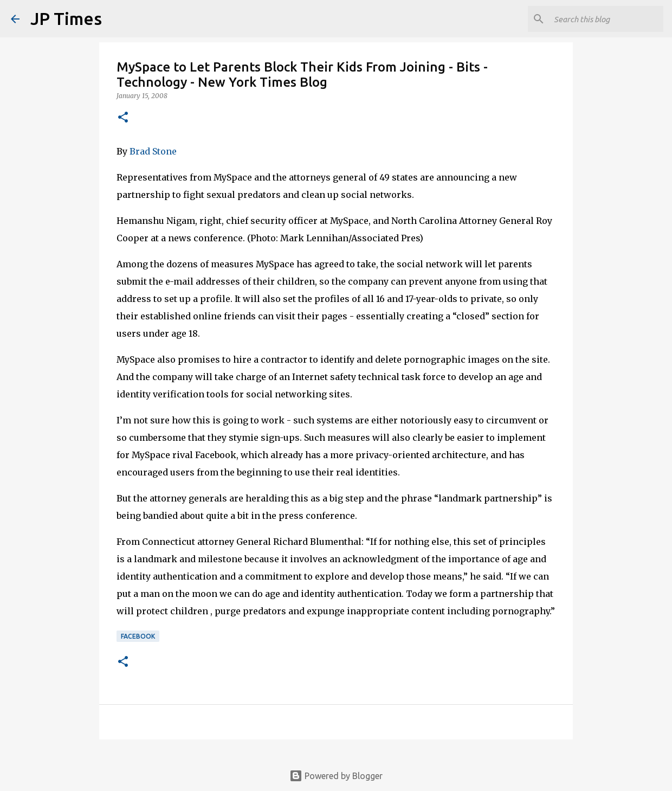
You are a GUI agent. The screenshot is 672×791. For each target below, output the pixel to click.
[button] (123, 118)
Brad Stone (153, 151)
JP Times (66, 18)
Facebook (138, 636)
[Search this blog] (606, 19)
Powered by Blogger (336, 776)
